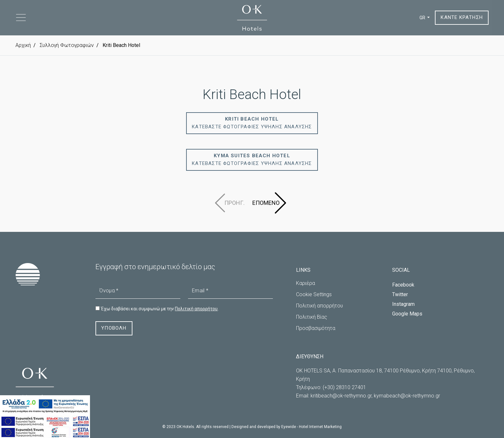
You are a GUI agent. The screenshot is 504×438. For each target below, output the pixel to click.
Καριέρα (306, 283)
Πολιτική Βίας (312, 317)
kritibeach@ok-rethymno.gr (341, 396)
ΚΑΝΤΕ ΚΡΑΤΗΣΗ (462, 18)
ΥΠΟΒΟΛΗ (114, 328)
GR (423, 18)
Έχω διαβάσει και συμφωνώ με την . (160, 309)
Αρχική (23, 45)
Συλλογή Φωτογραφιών (66, 45)
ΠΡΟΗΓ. (234, 203)
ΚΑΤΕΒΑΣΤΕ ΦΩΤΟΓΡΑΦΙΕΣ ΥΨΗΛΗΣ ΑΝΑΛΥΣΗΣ (252, 123)
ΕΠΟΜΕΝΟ (266, 203)
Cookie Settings (314, 294)
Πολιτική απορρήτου (319, 306)
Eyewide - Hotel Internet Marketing (311, 427)
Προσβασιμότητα (316, 328)
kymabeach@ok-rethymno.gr (407, 396)
